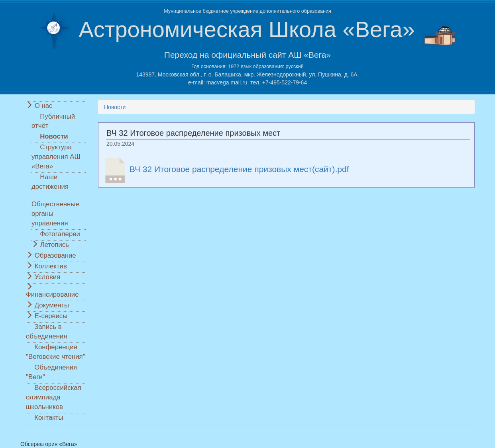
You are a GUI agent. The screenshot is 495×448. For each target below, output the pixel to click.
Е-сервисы (51, 316)
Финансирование (52, 294)
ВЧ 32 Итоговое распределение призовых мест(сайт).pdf (239, 169)
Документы (52, 305)
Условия (48, 277)
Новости (54, 136)
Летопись (55, 245)
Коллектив (51, 266)
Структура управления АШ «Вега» (56, 157)
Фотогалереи (60, 234)
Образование (55, 255)
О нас (44, 106)
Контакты (49, 418)
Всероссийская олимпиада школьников (54, 397)
